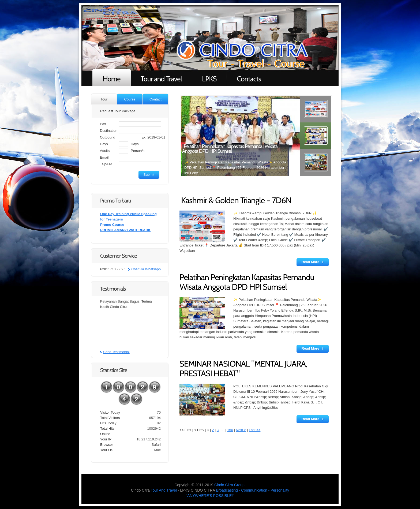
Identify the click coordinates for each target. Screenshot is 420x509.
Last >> (255, 430)
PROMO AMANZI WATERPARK (125, 230)
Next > (241, 430)
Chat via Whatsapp (146, 269)
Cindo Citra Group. (230, 485)
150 (230, 430)
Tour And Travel (164, 490)
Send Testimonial (116, 352)
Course (130, 99)
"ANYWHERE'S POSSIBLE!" (210, 496)
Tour (104, 99)
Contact (155, 99)
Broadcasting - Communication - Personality (252, 490)
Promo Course (112, 225)
